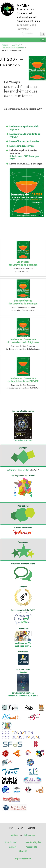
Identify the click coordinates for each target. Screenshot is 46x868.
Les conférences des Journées (24, 141)
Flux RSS (23, 851)
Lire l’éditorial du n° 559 (23, 693)
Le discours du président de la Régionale (24, 128)
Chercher (23, 672)
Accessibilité (31, 847)
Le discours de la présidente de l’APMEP (25, 135)
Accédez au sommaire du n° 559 (22, 696)
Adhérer (11, 470)
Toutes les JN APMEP (23, 440)
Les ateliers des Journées (22, 146)
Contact (13, 847)
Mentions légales (33, 842)
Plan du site (11, 842)
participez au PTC (23, 646)
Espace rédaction (23, 859)
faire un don (23, 470)
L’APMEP (16, 45)
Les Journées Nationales (13, 48)
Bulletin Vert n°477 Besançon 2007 (24, 158)
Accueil (5, 45)
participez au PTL (23, 643)
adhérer (14, 835)
